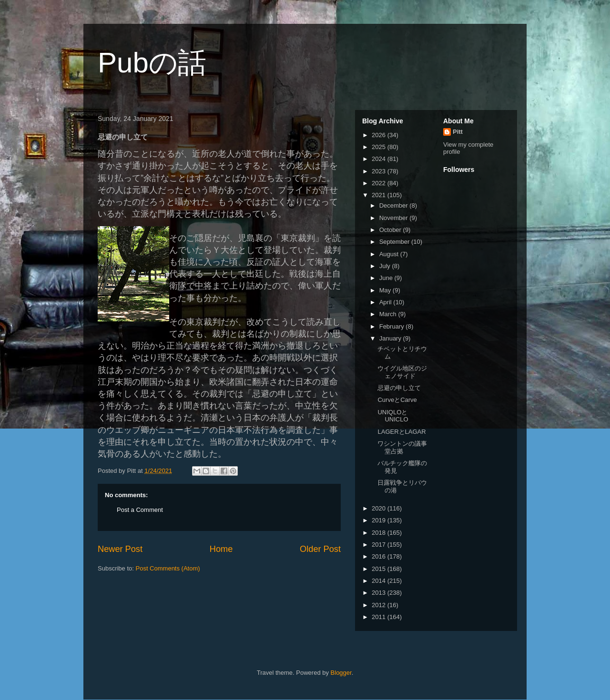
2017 (380, 545)
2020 (380, 508)
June (387, 278)
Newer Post (120, 549)
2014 (380, 581)
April (386, 302)
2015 (380, 569)
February (393, 326)
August (390, 254)
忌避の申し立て (399, 388)
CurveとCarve (397, 400)
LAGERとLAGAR (402, 432)
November (395, 218)
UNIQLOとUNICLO (393, 416)
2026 (380, 135)
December (395, 205)
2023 (380, 171)
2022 (380, 183)
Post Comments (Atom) (168, 568)
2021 (380, 195)
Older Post (320, 549)
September (395, 242)
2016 (380, 556)
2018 (380, 533)
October (391, 230)
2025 (380, 147)
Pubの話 (152, 63)
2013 (380, 593)
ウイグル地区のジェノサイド (402, 372)
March (389, 314)
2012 (380, 605)
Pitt (458, 132)
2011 (380, 617)
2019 (380, 520)
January (391, 338)
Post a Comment (140, 510)
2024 (380, 159)
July (386, 266)
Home (221, 549)
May (386, 290)
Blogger (341, 673)
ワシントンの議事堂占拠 (402, 447)
